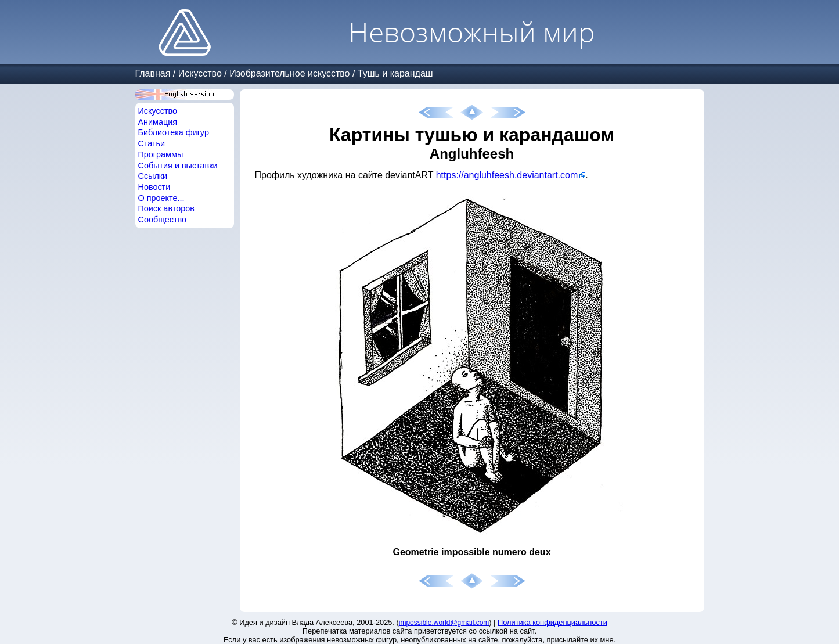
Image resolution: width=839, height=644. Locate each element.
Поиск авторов (166, 208)
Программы (161, 154)
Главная (153, 73)
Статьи (152, 143)
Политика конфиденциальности (552, 622)
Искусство (200, 73)
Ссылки (153, 176)
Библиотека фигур (174, 132)
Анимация (158, 122)
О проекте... (161, 198)
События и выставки (178, 166)
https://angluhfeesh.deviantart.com (507, 175)
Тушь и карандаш (395, 73)
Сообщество (163, 220)
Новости (154, 187)
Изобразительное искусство (289, 73)
